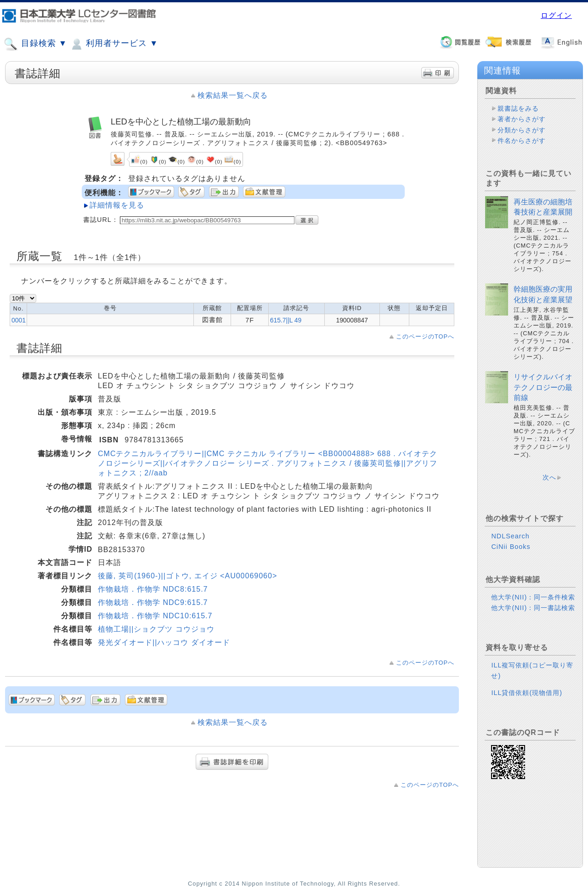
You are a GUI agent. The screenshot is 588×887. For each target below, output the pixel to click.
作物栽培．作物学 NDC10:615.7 (155, 616)
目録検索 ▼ (35, 44)
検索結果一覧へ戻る (233, 95)
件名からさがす (522, 141)
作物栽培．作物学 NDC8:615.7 (153, 589)
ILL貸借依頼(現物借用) (527, 693)
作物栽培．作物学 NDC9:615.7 (153, 602)
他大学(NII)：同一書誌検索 (533, 608)
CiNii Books (511, 547)
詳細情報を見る (117, 205)
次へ (549, 477)
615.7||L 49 (286, 320)
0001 (19, 320)
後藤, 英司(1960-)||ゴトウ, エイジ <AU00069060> (187, 576)
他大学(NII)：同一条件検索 (533, 597)
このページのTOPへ (425, 336)
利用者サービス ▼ (114, 44)
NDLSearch (510, 536)
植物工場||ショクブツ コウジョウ (156, 629)
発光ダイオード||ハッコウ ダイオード (164, 642)
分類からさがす (522, 130)
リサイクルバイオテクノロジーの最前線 (543, 387)
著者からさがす (522, 119)
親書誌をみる (518, 108)
